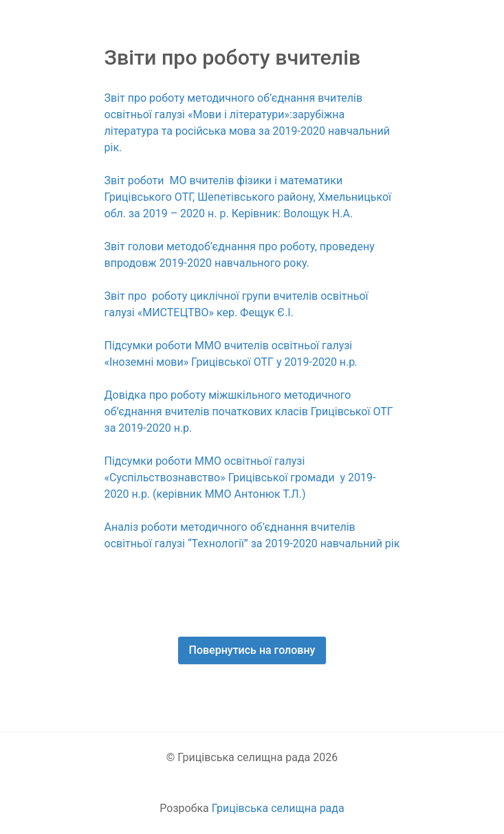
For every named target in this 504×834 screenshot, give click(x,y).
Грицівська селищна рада (278, 808)
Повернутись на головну (252, 650)
